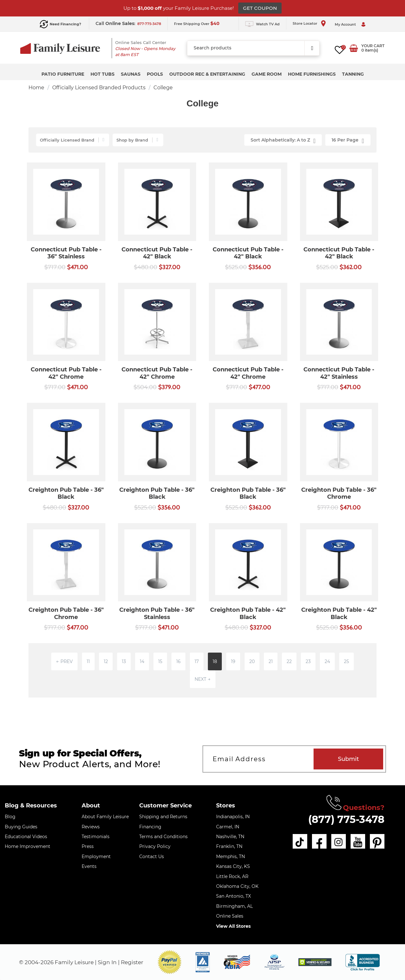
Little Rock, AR (232, 876)
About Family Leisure (105, 817)
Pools (155, 74)
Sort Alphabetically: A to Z (283, 141)
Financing (150, 827)
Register (132, 962)
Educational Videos (26, 837)
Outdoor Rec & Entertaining (207, 74)
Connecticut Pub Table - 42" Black (157, 253)
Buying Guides (21, 827)
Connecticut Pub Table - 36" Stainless (66, 253)
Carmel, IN (228, 827)
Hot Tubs (103, 74)
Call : (116, 23)
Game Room (267, 74)
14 (142, 661)
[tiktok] (300, 841)
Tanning (353, 74)
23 (308, 661)
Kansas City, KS (233, 866)
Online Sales (230, 916)
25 (346, 661)
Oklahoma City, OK (237, 886)
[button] (170, 962)
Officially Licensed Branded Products (99, 88)
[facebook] (319, 841)
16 (178, 661)
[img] (315, 962)
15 (160, 661)
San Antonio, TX (234, 896)
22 (289, 661)
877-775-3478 (149, 24)
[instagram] (339, 841)
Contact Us (152, 857)
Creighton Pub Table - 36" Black (66, 493)
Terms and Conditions (163, 837)
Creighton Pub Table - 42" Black (248, 613)
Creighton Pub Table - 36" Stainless (157, 613)
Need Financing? (65, 24)
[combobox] (253, 48)
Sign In (107, 962)
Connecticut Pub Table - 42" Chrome (66, 373)
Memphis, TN (231, 857)
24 (327, 661)
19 (233, 661)
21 (271, 661)
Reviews (91, 827)
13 (124, 661)
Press (88, 846)
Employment (96, 857)
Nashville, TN (230, 837)
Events (89, 866)
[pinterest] (377, 841)
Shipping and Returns (163, 817)
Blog (10, 817)
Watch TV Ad (268, 24)
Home (36, 88)
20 (252, 661)
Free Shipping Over (197, 24)
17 (197, 661)
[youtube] (358, 841)
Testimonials (96, 837)
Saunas (131, 74)
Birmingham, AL (234, 906)
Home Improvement (28, 846)
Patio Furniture (63, 74)
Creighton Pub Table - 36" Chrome (339, 493)
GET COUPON (260, 8)
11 (88, 661)
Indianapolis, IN (233, 817)
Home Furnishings (312, 74)
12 (106, 661)
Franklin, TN (229, 846)
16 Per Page (348, 141)
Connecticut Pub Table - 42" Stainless (339, 373)
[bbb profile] (362, 962)
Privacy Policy (155, 846)
